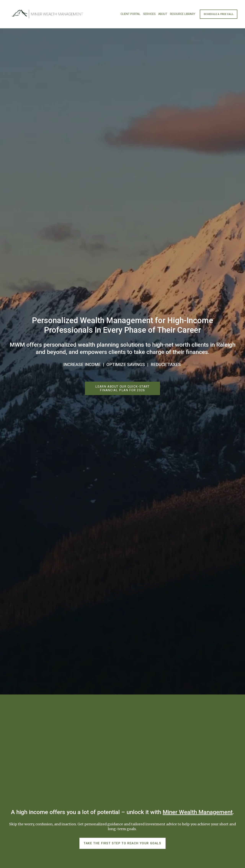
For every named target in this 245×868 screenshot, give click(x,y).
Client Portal (130, 14)
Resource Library (183, 14)
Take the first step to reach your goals (122, 843)
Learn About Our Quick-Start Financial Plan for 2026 (122, 388)
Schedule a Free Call (219, 14)
